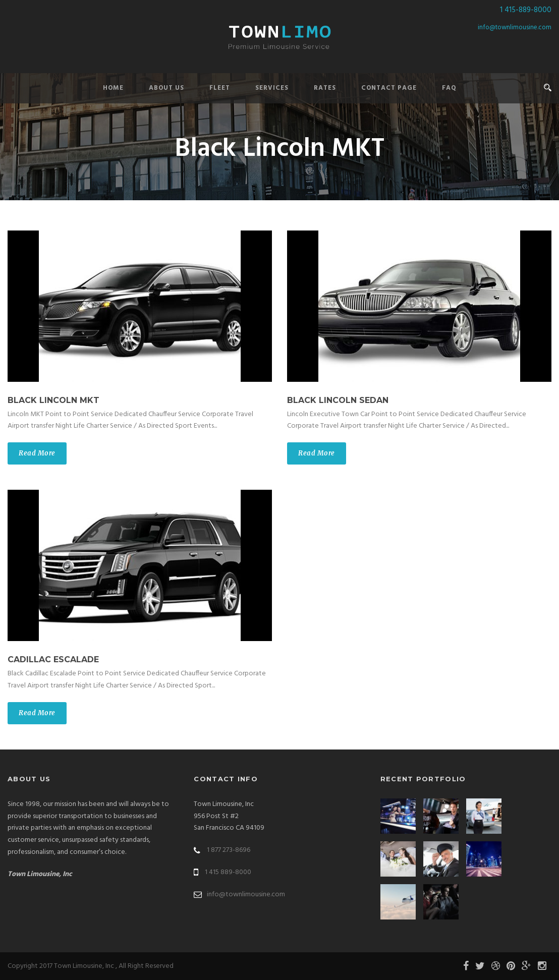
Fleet (220, 88)
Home (113, 88)
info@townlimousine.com (515, 27)
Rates (325, 88)
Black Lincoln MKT (53, 400)
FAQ (449, 88)
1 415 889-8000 (228, 872)
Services (272, 88)
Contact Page (389, 88)
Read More (37, 453)
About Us (166, 88)
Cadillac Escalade (53, 659)
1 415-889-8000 (526, 10)
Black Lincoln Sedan (338, 400)
